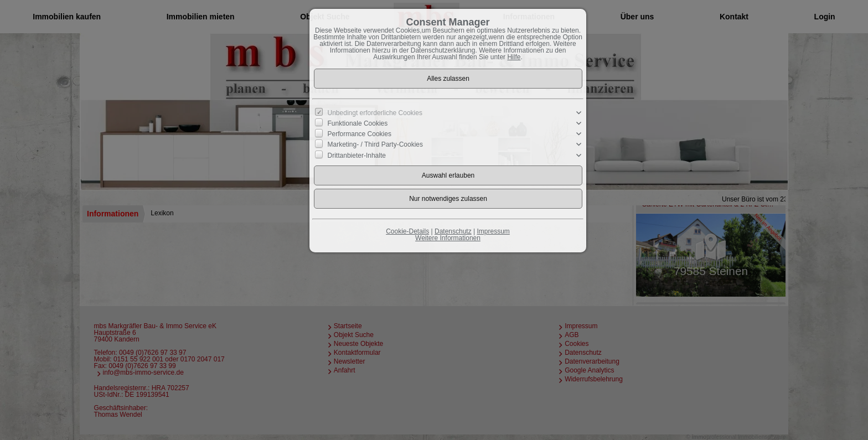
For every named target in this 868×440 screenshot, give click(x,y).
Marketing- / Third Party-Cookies (376, 144)
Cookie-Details (407, 231)
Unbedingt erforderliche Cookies (375, 113)
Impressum (493, 231)
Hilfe (514, 57)
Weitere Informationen (448, 238)
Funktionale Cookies (358, 123)
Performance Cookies (360, 134)
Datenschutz (453, 231)
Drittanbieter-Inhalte (357, 155)
